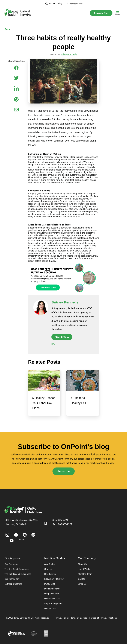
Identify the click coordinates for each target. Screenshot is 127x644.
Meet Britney (62, 338)
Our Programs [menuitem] (11, 566)
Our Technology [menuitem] (12, 581)
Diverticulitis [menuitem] (50, 576)
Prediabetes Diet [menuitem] (52, 591)
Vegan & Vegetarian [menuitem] (53, 606)
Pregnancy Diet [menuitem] (51, 596)
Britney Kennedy (69, 55)
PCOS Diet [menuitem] (49, 586)
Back (7, 29)
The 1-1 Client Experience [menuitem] (17, 571)
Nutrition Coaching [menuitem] (13, 586)
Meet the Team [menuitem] (85, 576)
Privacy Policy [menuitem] (62, 620)
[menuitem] (7, 537)
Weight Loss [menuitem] (50, 611)
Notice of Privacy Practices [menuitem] (103, 620)
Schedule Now (101, 13)
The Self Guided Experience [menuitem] (18, 576)
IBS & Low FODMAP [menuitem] (54, 581)
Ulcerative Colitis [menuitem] (52, 601)
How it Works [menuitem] (84, 571)
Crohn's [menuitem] (48, 571)
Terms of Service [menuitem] (79, 620)
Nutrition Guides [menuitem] (54, 560)
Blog (60, 3)
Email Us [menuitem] (82, 586)
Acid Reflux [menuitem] (49, 566)
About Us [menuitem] (82, 566)
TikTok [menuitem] (22, 541)
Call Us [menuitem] (81, 581)
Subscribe (64, 473)
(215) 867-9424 (60, 522)
